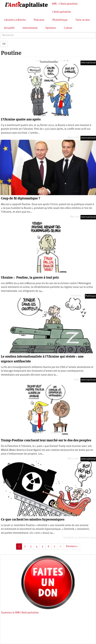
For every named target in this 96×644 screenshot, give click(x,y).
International (30, 28)
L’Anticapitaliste (61, 12)
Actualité (9, 28)
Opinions (51, 28)
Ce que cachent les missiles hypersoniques (33, 519)
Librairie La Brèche (15, 20)
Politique (90, 296)
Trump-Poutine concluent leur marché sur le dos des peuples (46, 440)
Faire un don (83, 20)
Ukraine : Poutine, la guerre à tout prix (30, 277)
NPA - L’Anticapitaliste (65, 4)
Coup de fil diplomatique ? (20, 198)
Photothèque (60, 20)
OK (4, 44)
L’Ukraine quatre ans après (21, 119)
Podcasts (39, 20)
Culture (68, 28)
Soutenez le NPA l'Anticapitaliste (20, 613)
